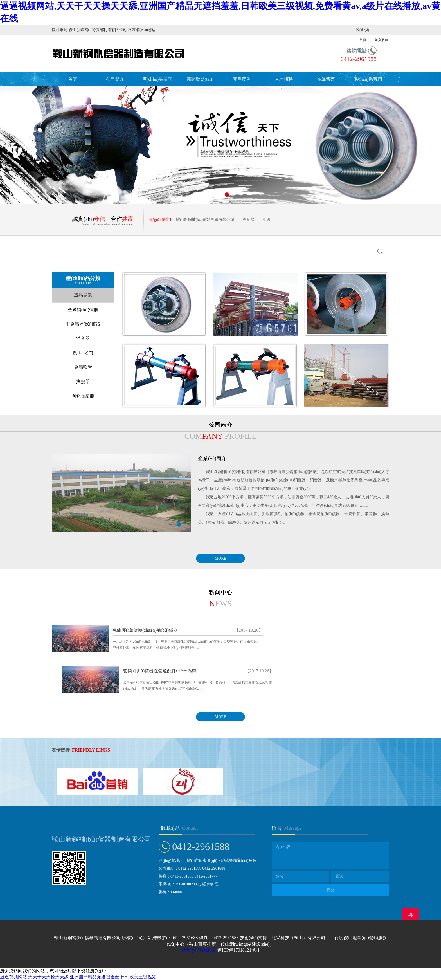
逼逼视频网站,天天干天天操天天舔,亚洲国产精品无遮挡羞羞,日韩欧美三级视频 (78, 977)
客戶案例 (242, 79)
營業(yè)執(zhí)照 (198, 950)
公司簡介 (115, 79)
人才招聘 (284, 79)
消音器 (248, 220)
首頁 (73, 79)
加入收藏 (382, 40)
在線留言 (326, 79)
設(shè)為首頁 (363, 35)
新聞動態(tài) (200, 79)
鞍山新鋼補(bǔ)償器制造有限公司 (205, 220)
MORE (220, 558)
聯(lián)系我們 (368, 79)
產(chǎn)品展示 (157, 79)
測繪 (266, 220)
